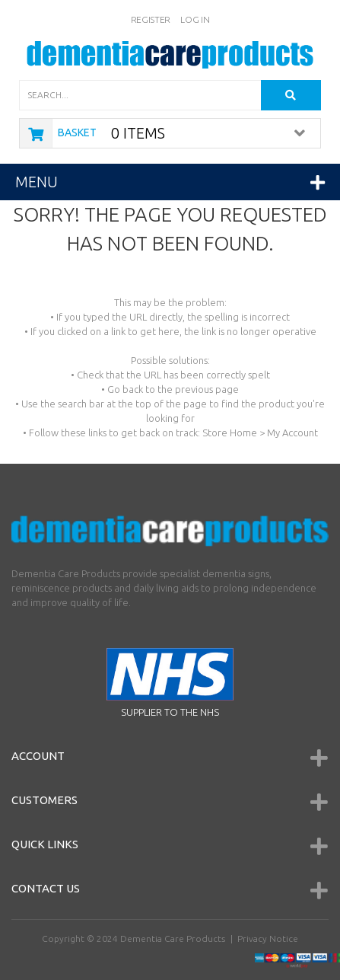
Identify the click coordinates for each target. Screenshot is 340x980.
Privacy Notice (268, 939)
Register (151, 19)
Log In (195, 19)
